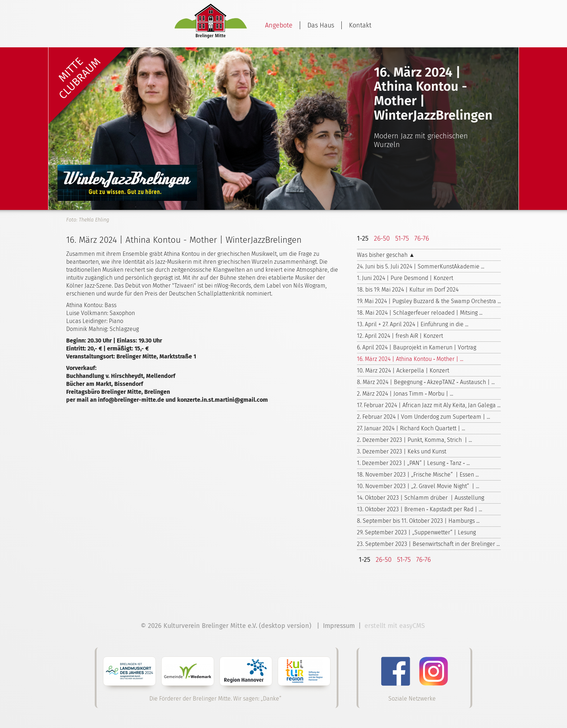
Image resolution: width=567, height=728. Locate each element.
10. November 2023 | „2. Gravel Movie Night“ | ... (418, 486)
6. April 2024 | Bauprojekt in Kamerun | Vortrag (417, 347)
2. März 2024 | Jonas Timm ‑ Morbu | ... (405, 394)
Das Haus (321, 25)
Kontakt (360, 25)
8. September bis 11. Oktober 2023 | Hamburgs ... (418, 521)
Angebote (279, 25)
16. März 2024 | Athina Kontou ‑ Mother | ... (410, 359)
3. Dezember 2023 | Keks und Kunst (402, 451)
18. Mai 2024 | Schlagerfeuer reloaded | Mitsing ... (420, 313)
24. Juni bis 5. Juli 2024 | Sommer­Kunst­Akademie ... (421, 266)
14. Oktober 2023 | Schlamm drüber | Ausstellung (421, 498)
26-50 (382, 238)
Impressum (339, 626)
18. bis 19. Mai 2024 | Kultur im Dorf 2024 (408, 290)
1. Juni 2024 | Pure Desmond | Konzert (405, 278)
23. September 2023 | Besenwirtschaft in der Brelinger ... (428, 544)
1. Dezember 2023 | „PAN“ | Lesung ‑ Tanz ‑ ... (413, 463)
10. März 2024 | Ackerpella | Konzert (403, 371)
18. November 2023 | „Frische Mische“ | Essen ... (418, 475)
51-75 (402, 238)
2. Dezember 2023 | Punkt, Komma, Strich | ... (414, 440)
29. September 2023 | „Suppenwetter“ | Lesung (416, 532)
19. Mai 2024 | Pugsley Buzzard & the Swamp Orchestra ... (429, 301)
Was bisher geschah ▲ (386, 255)
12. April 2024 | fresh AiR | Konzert (400, 336)
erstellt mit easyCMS (396, 626)
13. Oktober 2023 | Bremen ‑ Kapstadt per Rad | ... (419, 509)
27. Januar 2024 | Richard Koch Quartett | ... (411, 428)
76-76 (422, 238)
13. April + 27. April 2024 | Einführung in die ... (413, 324)
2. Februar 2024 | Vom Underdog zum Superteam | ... (423, 417)
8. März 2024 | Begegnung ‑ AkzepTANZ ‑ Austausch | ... (426, 382)
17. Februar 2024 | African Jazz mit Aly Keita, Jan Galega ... (429, 405)
